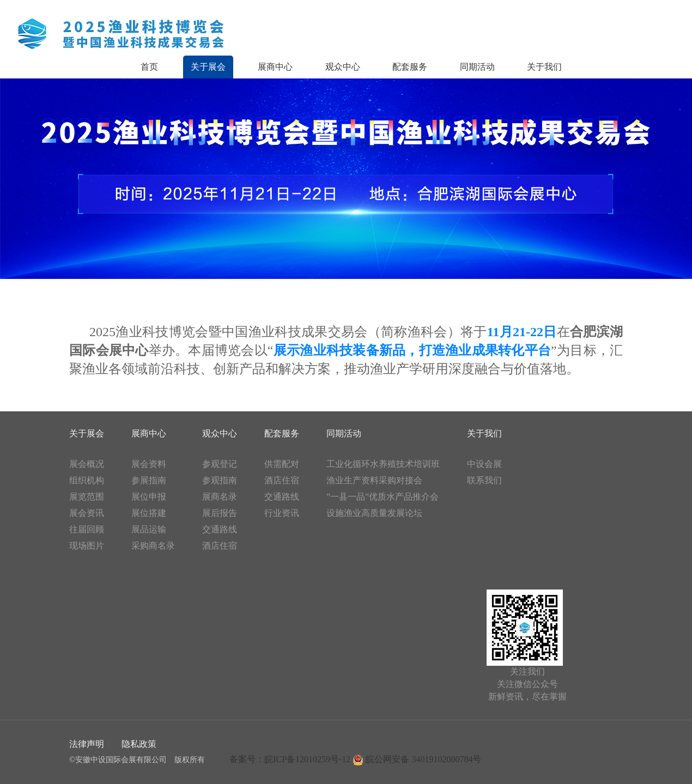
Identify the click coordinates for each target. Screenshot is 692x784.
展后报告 (220, 513)
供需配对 (282, 464)
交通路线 (220, 529)
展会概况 (87, 464)
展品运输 (149, 529)
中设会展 (484, 464)
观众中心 (343, 67)
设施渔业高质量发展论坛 (374, 513)
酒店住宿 (220, 546)
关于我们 (544, 67)
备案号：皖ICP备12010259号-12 (290, 759)
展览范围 (87, 497)
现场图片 (87, 546)
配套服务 (410, 67)
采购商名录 (153, 546)
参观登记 (220, 464)
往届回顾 (87, 529)
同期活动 (477, 67)
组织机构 (87, 480)
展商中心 (275, 67)
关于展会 (208, 67)
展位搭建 (149, 513)
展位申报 (149, 497)
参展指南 (149, 480)
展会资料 (149, 464)
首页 (149, 67)
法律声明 (87, 744)
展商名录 (220, 497)
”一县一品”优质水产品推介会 (383, 497)
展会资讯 (87, 513)
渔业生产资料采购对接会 (374, 480)
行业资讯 (282, 513)
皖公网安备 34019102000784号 (417, 759)
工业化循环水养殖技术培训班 (383, 464)
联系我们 (484, 480)
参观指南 (220, 480)
